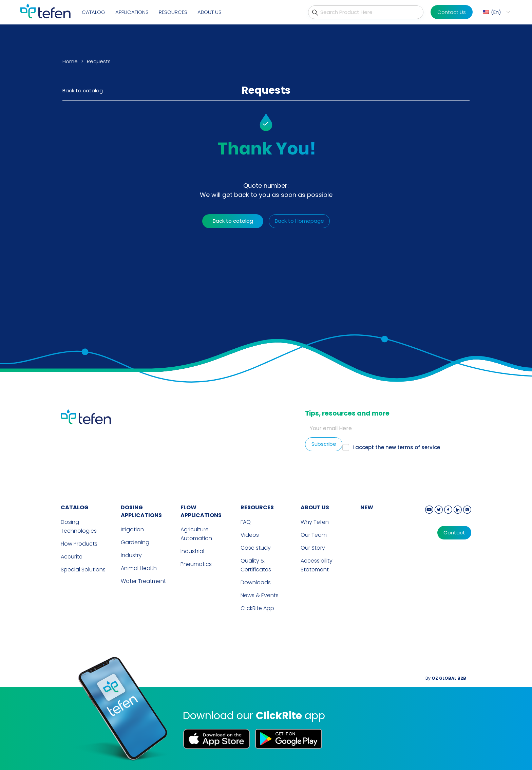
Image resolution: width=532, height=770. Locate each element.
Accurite (72, 557)
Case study (256, 548)
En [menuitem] (496, 12)
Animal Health (139, 568)
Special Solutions (83, 570)
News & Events (260, 595)
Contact (454, 533)
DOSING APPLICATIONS (141, 511)
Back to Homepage (299, 221)
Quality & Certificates (256, 565)
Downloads (256, 582)
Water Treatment (143, 581)
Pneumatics (196, 564)
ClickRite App (257, 608)
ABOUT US (315, 507)
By (446, 678)
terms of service (419, 447)
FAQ (246, 522)
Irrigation (132, 529)
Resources (173, 12)
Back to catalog (83, 90)
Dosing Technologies (79, 526)
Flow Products (79, 544)
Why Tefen (315, 522)
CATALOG (75, 507)
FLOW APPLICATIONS (201, 511)
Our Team (314, 535)
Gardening (135, 542)
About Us (210, 12)
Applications (132, 12)
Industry (131, 555)
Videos (250, 535)
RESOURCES (257, 507)
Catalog (93, 12)
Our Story (313, 548)
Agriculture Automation (196, 534)
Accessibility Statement (317, 565)
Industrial (192, 551)
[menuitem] (496, 12)
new (367, 507)
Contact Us (452, 12)
